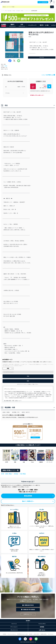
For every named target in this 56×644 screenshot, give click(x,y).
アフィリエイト (14, 627)
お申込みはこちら (35, 437)
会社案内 (31, 634)
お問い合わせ (42, 630)
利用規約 (5, 634)
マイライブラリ (42, 624)
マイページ (14, 624)
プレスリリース (14, 630)
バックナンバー (27, 11)
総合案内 (28, 621)
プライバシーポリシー (12, 634)
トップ (2, 11)
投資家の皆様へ (44, 634)
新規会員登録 (39, 496)
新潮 (22, 11)
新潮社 (6, 66)
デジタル (8, 93)
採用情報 (42, 627)
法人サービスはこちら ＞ (8, 505)
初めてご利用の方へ (38, 501)
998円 (19, 87)
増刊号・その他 (44, 25)
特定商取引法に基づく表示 (23, 634)
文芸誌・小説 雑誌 (16, 11)
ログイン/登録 (43, 2)
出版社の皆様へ (37, 634)
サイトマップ (51, 634)
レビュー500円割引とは (48, 75)
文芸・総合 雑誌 (8, 11)
